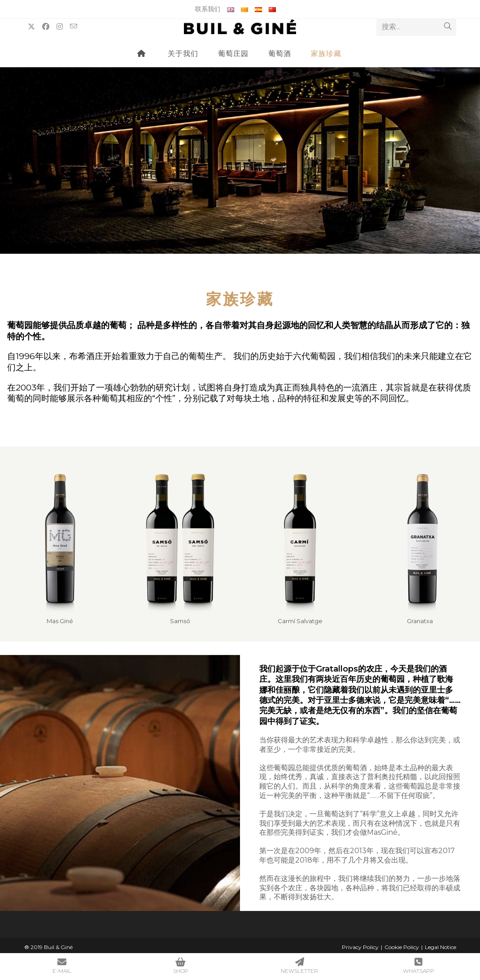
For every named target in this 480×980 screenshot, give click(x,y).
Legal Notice (441, 947)
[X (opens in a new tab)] (31, 27)
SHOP (181, 966)
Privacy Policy (360, 947)
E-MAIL (62, 966)
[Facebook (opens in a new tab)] (46, 27)
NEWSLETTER (299, 966)
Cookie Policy (402, 947)
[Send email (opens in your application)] (74, 26)
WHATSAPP (418, 966)
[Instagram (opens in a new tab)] (60, 27)
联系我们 (208, 9)
